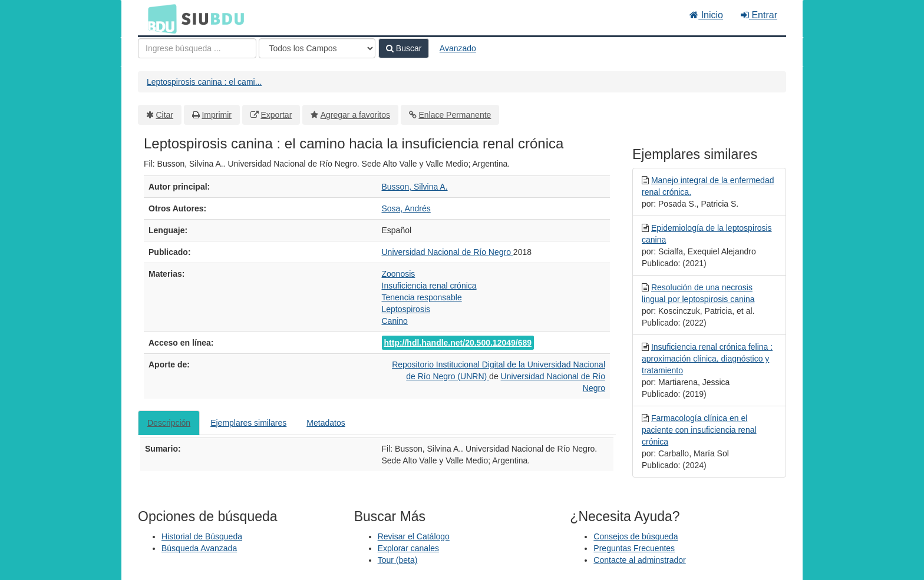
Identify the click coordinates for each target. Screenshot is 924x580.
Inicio (706, 15)
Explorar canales (408, 548)
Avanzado (458, 48)
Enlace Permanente (455, 115)
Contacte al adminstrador (639, 560)
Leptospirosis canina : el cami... (204, 82)
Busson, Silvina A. (415, 187)
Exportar (276, 115)
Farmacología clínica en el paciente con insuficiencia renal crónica (699, 430)
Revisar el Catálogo (414, 536)
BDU (159, 18)
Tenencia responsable (422, 297)
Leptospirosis (406, 309)
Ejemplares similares (248, 423)
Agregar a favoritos (355, 115)
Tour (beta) (398, 560)
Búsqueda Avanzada (199, 548)
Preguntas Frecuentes (634, 548)
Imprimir (217, 115)
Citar (165, 115)
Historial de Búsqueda (202, 536)
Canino (395, 321)
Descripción (169, 423)
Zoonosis (399, 274)
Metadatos (326, 423)
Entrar (759, 15)
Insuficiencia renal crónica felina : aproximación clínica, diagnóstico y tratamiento (707, 359)
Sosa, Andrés (406, 208)
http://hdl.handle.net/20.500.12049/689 (458, 343)
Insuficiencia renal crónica (429, 286)
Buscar (404, 48)
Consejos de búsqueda (636, 536)
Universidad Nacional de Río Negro (448, 252)
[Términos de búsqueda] (197, 48)
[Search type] (317, 48)
